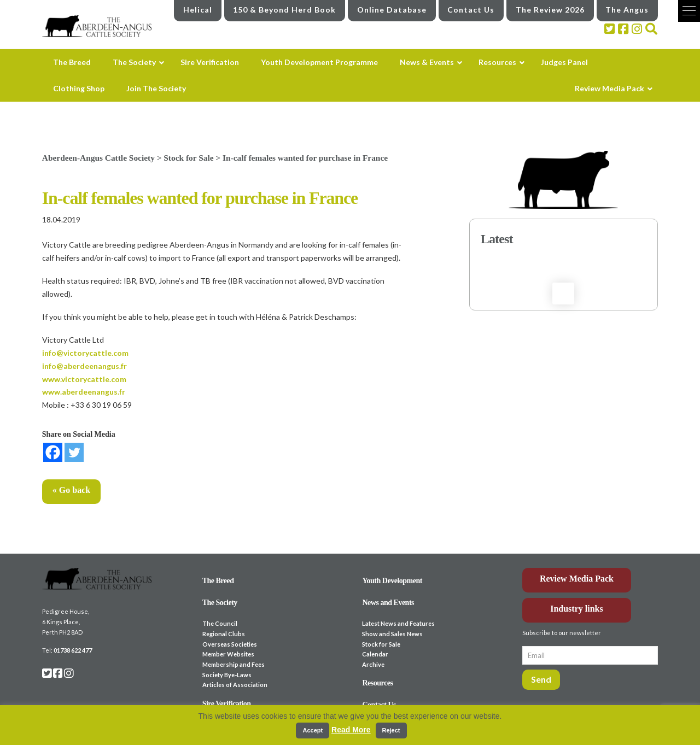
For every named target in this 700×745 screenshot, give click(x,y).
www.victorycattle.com (84, 379)
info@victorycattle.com (85, 353)
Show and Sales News (392, 634)
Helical (198, 10)
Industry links (577, 609)
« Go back (71, 490)
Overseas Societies (230, 644)
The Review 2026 (550, 10)
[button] (689, 11)
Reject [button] (391, 730)
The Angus (627, 10)
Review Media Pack (577, 579)
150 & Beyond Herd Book (284, 10)
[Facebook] (53, 452)
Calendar (375, 654)
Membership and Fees (234, 664)
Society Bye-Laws (227, 675)
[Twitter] (74, 452)
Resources (377, 683)
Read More (351, 730)
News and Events (388, 603)
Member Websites (228, 654)
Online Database (392, 10)
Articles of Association (235, 685)
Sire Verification (227, 704)
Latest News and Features (398, 623)
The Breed (218, 581)
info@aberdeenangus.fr (84, 366)
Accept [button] (313, 730)
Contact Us (471, 10)
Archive (373, 664)
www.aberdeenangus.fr (84, 392)
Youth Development (392, 581)
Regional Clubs (224, 634)
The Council (220, 623)
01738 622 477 (73, 650)
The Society (220, 603)
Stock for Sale (381, 644)
